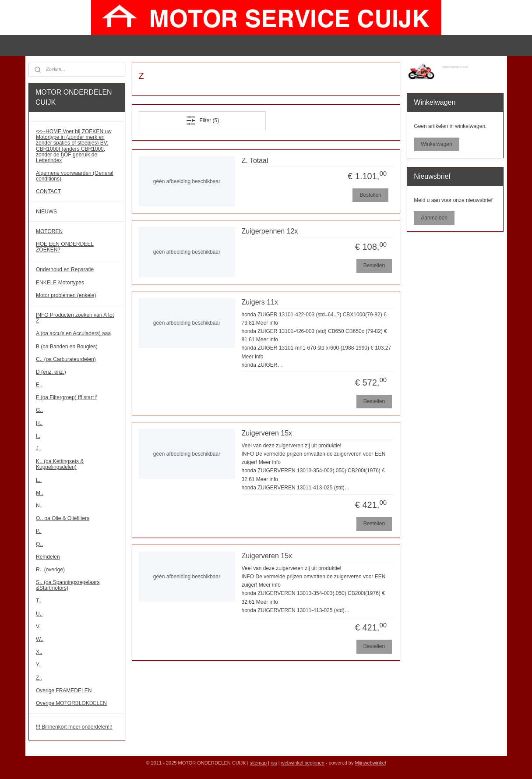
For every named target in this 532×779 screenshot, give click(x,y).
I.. (38, 436)
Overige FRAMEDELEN (64, 690)
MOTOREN (49, 231)
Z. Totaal (255, 161)
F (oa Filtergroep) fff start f (66, 397)
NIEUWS (46, 212)
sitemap (259, 763)
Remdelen (48, 557)
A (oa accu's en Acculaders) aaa (73, 333)
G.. (39, 410)
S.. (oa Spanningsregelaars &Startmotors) (68, 585)
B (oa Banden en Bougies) (67, 347)
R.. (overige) (50, 570)
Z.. (39, 678)
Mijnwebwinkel (370, 763)
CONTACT (48, 191)
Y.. (39, 665)
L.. (39, 480)
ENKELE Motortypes (60, 283)
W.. (40, 639)
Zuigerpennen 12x (270, 231)
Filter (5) (203, 120)
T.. (39, 601)
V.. (39, 627)
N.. (39, 506)
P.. (39, 531)
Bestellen (371, 195)
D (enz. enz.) (51, 372)
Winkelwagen (436, 144)
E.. (39, 385)
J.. (39, 449)
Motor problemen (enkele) (66, 295)
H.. (39, 423)
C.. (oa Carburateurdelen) (66, 359)
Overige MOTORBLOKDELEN (71, 703)
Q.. (39, 544)
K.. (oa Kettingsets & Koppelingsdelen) (60, 464)
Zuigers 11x (260, 302)
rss (274, 763)
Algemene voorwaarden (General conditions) (75, 176)
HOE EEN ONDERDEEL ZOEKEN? (65, 247)
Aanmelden (434, 218)
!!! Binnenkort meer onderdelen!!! (74, 727)
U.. (39, 614)
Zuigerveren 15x (267, 433)
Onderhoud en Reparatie (65, 269)
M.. (40, 493)
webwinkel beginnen (303, 763)
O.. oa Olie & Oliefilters (63, 518)
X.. (39, 652)
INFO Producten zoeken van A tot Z (75, 318)
